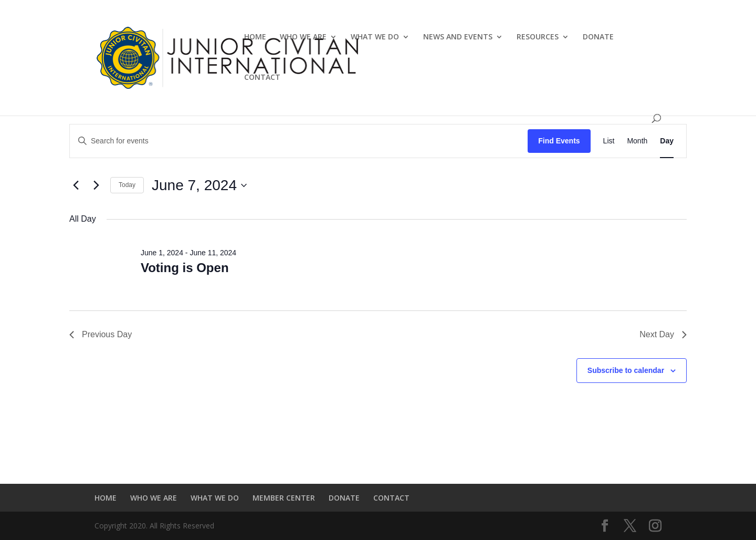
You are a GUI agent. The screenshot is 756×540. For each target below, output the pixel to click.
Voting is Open (185, 268)
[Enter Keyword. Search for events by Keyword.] (299, 141)
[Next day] (96, 185)
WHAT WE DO (375, 37)
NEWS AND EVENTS (458, 37)
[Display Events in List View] (609, 141)
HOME (255, 37)
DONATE (598, 37)
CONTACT (262, 78)
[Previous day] (76, 185)
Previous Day (101, 334)
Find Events (559, 141)
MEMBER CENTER (284, 498)
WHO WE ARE (303, 37)
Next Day (663, 334)
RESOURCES (538, 37)
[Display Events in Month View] (637, 141)
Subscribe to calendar (626, 370)
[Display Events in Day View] (667, 141)
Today (127, 185)
